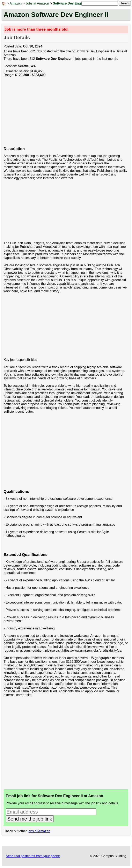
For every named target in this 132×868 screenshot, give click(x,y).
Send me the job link (30, 819)
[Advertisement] (66, 114)
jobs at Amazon (39, 831)
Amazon (16, 3)
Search (125, 3)
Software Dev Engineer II (72, 3)
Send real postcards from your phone (33, 856)
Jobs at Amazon (37, 3)
